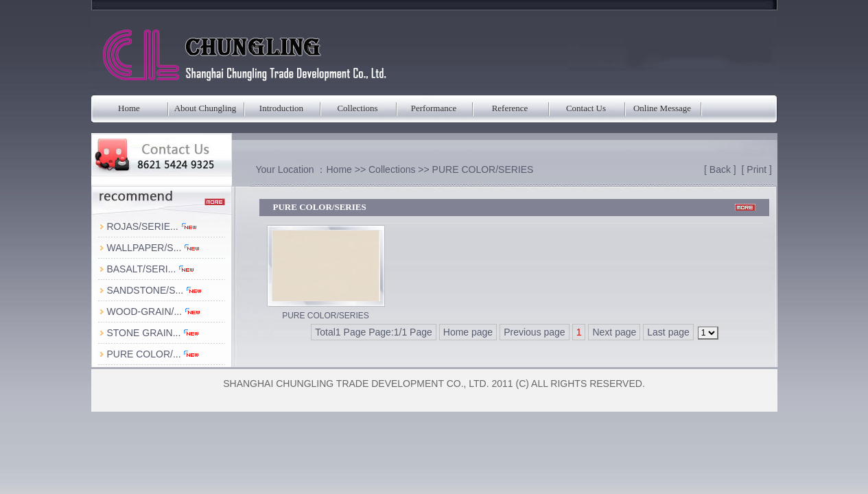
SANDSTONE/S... (154, 290)
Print (756, 169)
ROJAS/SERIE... (152, 226)
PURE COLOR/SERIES (483, 169)
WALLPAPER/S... (153, 248)
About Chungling (206, 108)
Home (129, 108)
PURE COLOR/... (153, 354)
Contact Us (586, 108)
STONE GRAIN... (153, 333)
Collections (357, 108)
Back (720, 169)
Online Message (662, 108)
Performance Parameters (434, 113)
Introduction (281, 108)
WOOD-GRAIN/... (154, 311)
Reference (510, 108)
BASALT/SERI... (151, 269)
